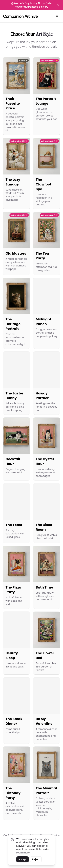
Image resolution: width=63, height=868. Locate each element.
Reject (36, 859)
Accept (23, 859)
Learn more (23, 853)
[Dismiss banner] (58, 5)
